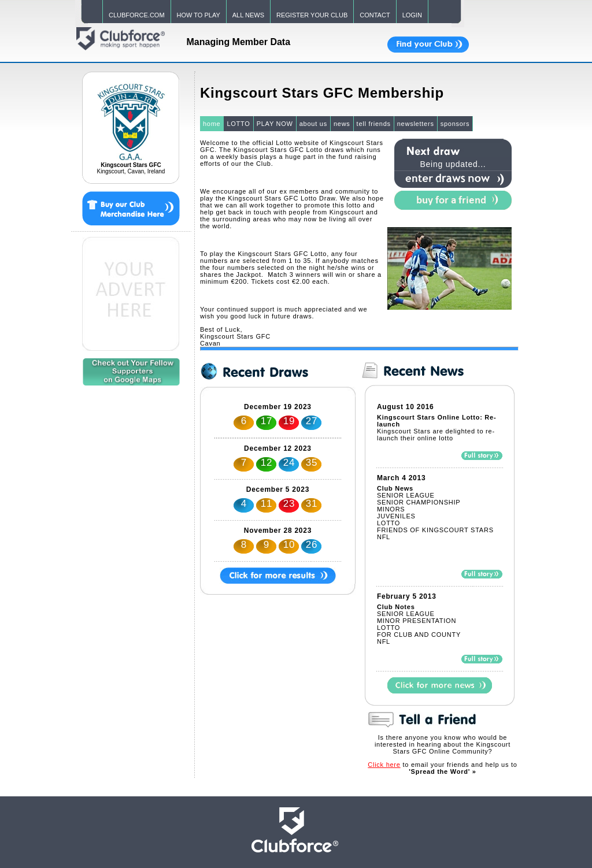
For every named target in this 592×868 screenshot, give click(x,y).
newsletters (416, 124)
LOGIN (412, 15)
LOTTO (238, 124)
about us (313, 124)
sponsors (455, 124)
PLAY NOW (275, 124)
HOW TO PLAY (199, 15)
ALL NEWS (248, 15)
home (212, 124)
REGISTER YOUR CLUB (312, 15)
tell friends (374, 124)
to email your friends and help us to (442, 768)
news (342, 124)
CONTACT (375, 15)
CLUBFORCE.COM (137, 15)
